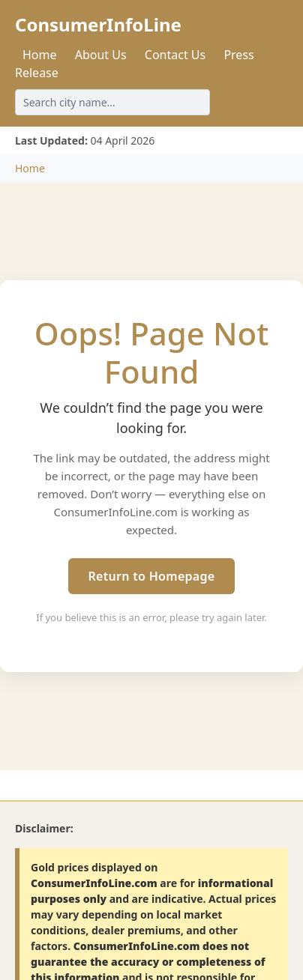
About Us (101, 55)
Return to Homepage (151, 576)
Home (40, 55)
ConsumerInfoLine (98, 24)
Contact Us (175, 55)
